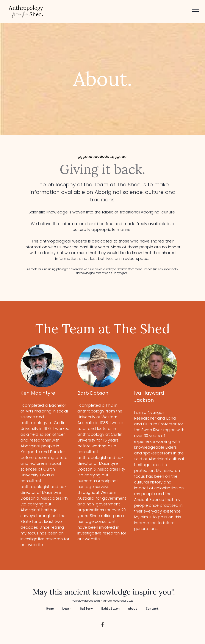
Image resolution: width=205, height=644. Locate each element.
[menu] (196, 11)
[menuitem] (50, 608)
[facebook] (103, 625)
